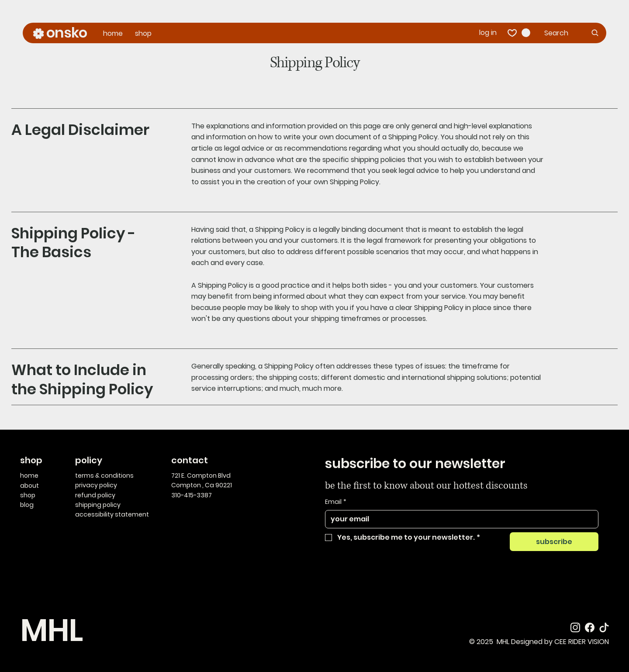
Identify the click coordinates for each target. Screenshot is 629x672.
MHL (51, 630)
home (29, 476)
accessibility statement (112, 514)
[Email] (459, 519)
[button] (526, 33)
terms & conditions (104, 476)
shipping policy (98, 505)
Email (336, 502)
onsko (67, 33)
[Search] (572, 33)
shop (28, 495)
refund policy (95, 495)
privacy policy (96, 485)
